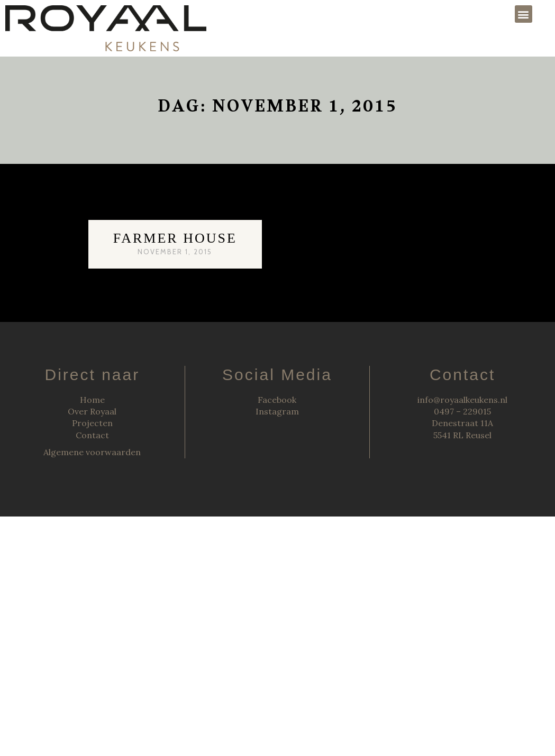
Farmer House (175, 238)
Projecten (92, 423)
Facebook (277, 400)
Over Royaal (92, 411)
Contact (92, 435)
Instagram (277, 411)
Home (92, 400)
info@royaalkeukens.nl (462, 400)
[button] (524, 14)
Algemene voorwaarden (92, 452)
